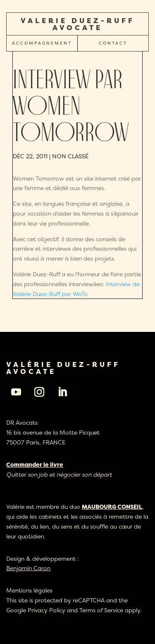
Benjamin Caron (28, 568)
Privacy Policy (46, 610)
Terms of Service (101, 610)
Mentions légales (29, 590)
